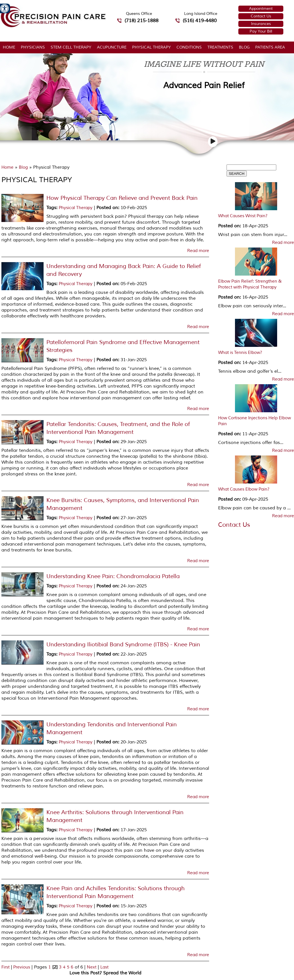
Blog (244, 47)
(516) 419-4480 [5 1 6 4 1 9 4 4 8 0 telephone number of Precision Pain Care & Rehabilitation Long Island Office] (200, 21)
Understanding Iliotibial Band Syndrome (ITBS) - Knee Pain (123, 644)
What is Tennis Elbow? (240, 353)
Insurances (261, 24)
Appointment (261, 9)
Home (9, 47)
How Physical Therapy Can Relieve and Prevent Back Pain (122, 198)
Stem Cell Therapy (71, 47)
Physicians (33, 47)
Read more (198, 251)
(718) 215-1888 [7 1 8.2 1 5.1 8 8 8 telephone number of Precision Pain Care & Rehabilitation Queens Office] (142, 21)
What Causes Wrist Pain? (243, 216)
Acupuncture (112, 47)
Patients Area (270, 47)
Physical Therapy (151, 47)
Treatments (220, 47)
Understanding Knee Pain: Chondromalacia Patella (113, 576)
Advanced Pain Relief (204, 85)
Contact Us (261, 16)
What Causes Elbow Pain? (244, 489)
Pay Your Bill (261, 31)
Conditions (189, 47)
